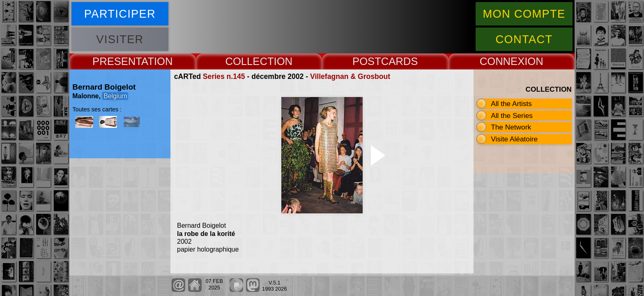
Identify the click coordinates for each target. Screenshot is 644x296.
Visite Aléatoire (514, 139)
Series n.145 (224, 76)
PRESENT (117, 61)
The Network (511, 127)
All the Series (512, 116)
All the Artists (511, 104)
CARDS (400, 61)
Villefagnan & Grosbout (350, 76)
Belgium (115, 96)
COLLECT (249, 61)
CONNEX (502, 61)
